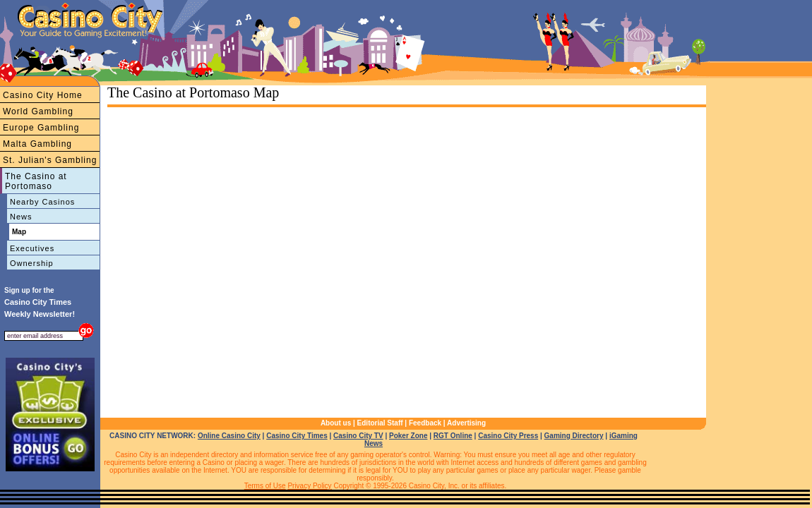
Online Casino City (229, 436)
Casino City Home (43, 95)
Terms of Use (265, 486)
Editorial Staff (380, 423)
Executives (32, 248)
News (21, 217)
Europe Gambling (41, 128)
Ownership (32, 263)
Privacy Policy (309, 486)
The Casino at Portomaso (36, 181)
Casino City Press (508, 436)
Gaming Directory (574, 436)
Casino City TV (358, 436)
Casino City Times (297, 436)
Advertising (466, 423)
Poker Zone (408, 436)
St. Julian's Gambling (50, 160)
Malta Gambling (37, 144)
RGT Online (453, 436)
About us (336, 423)
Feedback (425, 423)
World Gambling (38, 111)
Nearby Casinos (42, 202)
